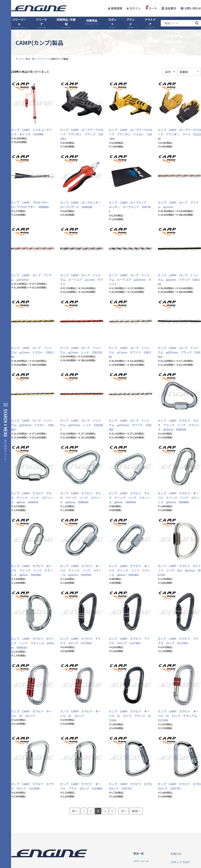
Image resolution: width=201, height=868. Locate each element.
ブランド (131, 23)
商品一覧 (30, 59)
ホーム (19, 59)
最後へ (136, 811)
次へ (124, 811)
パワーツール (19, 23)
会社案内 (169, 8)
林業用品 (92, 23)
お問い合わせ (191, 8)
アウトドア (150, 23)
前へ (75, 811)
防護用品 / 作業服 (66, 23)
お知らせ (176, 854)
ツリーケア (41, 23)
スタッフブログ (180, 862)
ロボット (112, 23)
